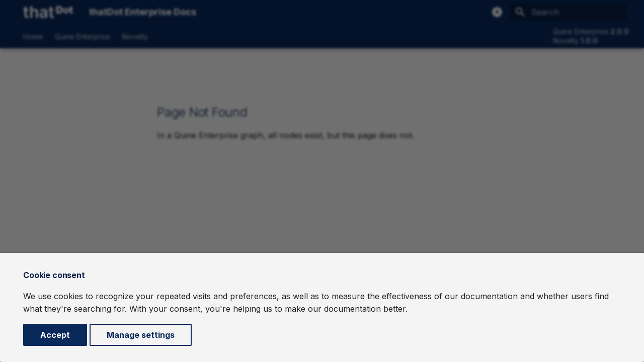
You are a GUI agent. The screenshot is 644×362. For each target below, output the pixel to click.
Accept (55, 335)
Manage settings (141, 335)
